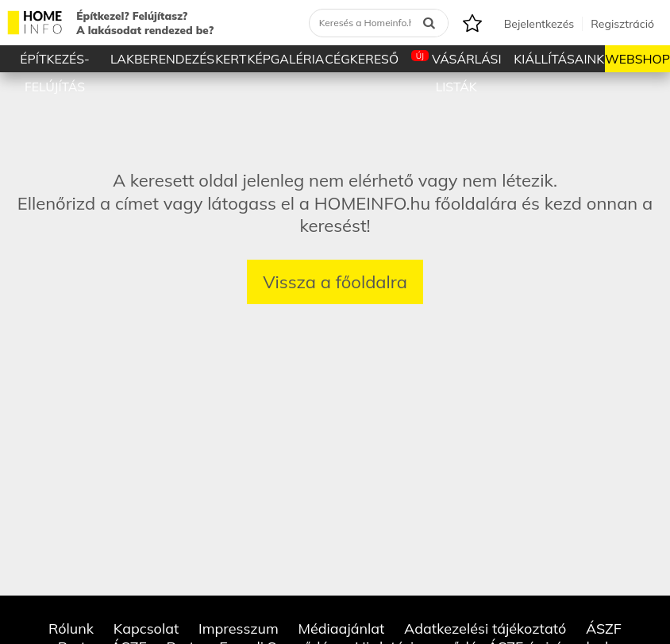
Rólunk (71, 629)
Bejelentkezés (539, 24)
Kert (231, 59)
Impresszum (239, 629)
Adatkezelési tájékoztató (485, 629)
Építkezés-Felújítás (54, 62)
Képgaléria (285, 59)
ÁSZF (604, 629)
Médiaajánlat (341, 629)
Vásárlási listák (456, 61)
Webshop (637, 59)
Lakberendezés (162, 59)
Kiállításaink (559, 59)
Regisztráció (622, 24)
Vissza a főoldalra (335, 282)
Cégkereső (362, 59)
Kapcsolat (146, 629)
